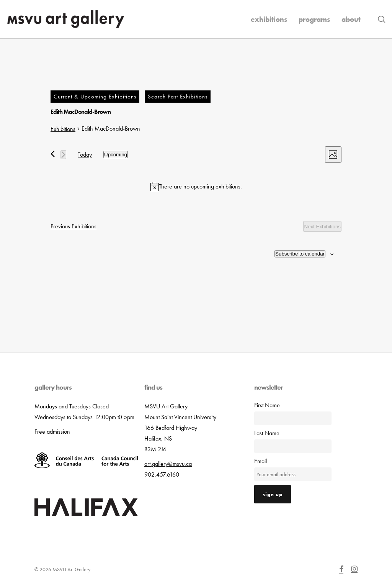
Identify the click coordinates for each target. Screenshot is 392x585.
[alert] (196, 187)
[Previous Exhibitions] (53, 154)
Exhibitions (63, 129)
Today (85, 155)
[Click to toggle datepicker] (116, 155)
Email (261, 461)
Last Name (267, 433)
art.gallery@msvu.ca (168, 464)
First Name (267, 405)
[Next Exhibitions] (63, 155)
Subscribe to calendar (300, 254)
